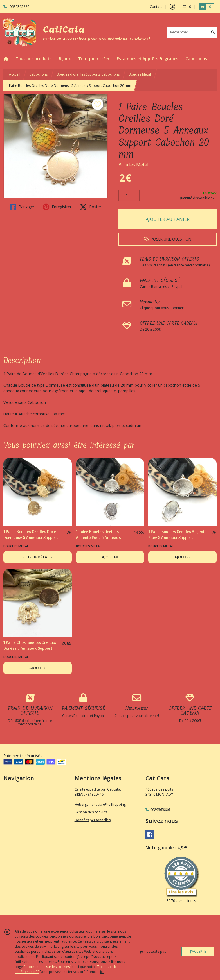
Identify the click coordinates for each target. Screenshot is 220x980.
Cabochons (38, 74)
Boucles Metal (140, 74)
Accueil (15, 74)
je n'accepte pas (153, 951)
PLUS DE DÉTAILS (37, 557)
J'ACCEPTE (198, 951)
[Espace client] (172, 7)
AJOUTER (110, 557)
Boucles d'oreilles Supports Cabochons (88, 74)
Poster (91, 207)
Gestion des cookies (91, 812)
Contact (156, 7)
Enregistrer (57, 207)
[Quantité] (129, 196)
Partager (22, 207)
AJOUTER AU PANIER (168, 219)
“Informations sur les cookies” (47, 967)
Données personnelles (93, 820)
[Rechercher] (213, 32)
